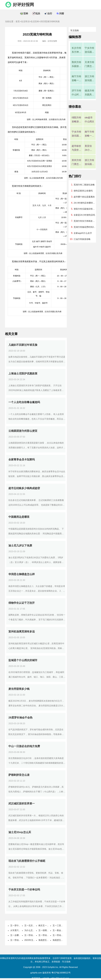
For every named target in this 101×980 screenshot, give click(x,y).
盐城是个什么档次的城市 (23, 660)
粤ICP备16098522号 (61, 973)
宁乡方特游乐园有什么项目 (89, 50)
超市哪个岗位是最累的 (84, 197)
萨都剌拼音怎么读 (19, 775)
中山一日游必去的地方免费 (24, 746)
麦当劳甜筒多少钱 (19, 689)
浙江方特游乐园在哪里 (89, 79)
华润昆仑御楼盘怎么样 (22, 574)
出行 (50, 14)
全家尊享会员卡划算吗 (22, 459)
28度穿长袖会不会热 (20, 718)
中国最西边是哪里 (19, 517)
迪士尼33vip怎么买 (20, 832)
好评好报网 (23, 5)
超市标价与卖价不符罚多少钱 (76, 148)
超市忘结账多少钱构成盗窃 (24, 488)
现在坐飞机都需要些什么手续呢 (27, 861)
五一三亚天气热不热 (62, 925)
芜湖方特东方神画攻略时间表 (85, 221)
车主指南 (75, 30)
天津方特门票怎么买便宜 (89, 65)
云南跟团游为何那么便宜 (23, 431)
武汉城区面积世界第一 (22, 804)
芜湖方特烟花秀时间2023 (85, 227)
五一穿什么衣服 (18, 925)
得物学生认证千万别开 (22, 603)
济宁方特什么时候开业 (76, 93)
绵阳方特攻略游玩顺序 (76, 120)
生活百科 (35, 22)
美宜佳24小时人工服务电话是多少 (89, 148)
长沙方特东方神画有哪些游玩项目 (76, 50)
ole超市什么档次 (89, 120)
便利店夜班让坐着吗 (83, 191)
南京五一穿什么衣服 (48, 925)
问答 (62, 14)
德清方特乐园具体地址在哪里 (89, 93)
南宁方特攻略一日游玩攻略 (76, 79)
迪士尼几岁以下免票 (20, 545)
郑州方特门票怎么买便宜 (76, 162)
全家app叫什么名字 (83, 233)
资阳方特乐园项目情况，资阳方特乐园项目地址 (85, 209)
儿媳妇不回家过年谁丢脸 (23, 345)
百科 (26, 14)
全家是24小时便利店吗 (84, 215)
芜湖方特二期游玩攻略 (84, 185)
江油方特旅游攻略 (82, 239)
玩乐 (38, 14)
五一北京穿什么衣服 (34, 925)
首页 (18, 22)
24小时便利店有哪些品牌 (85, 203)
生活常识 (25, 22)
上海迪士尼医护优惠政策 (23, 373)
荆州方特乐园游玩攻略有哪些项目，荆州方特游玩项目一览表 (76, 65)
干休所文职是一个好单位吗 (24, 890)
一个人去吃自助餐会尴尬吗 (24, 402)
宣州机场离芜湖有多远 (22, 632)
